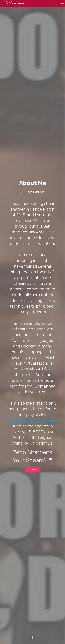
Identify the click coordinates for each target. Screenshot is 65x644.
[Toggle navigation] (62, 3)
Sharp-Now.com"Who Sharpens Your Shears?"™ (17, 3)
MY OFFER (32, 470)
